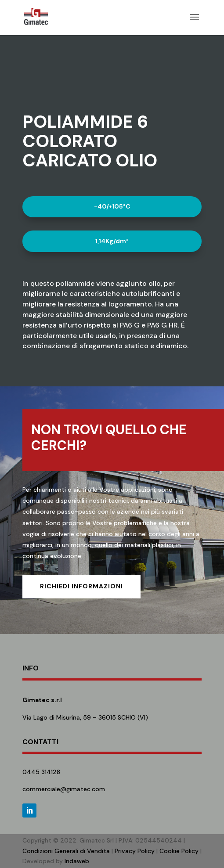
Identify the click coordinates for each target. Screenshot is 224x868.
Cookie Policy (179, 851)
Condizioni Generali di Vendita (66, 851)
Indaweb (77, 861)
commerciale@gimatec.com (64, 789)
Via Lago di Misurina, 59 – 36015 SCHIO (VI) (85, 717)
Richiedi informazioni (81, 586)
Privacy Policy (135, 851)
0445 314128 (41, 772)
